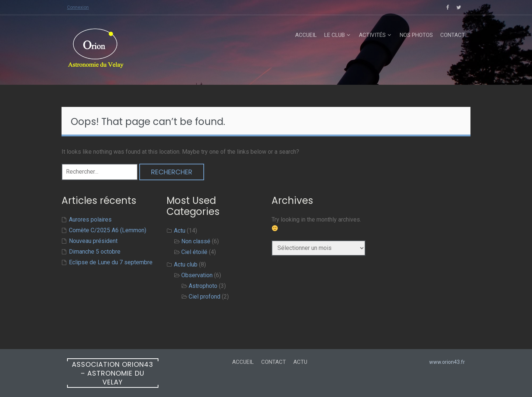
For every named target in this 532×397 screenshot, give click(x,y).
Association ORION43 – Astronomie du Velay (113, 373)
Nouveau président (93, 241)
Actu (180, 231)
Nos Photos (416, 35)
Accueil (306, 35)
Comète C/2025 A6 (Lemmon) (108, 230)
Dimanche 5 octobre (95, 252)
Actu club (186, 264)
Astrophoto (203, 286)
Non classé (196, 241)
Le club (335, 35)
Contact (453, 35)
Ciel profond (204, 297)
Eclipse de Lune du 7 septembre (111, 262)
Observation (197, 275)
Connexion (78, 7)
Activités (372, 35)
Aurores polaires (90, 220)
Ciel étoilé (194, 252)
